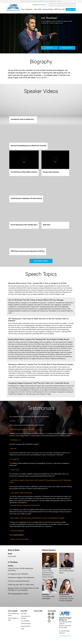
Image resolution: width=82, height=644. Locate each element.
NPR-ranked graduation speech (18, 594)
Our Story (24, 613)
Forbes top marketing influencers (19, 581)
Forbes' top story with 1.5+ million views (21, 584)
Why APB (38, 9)
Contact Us (71, 9)
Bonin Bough (46, 569)
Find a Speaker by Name (13, 614)
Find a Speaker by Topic (13, 619)
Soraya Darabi (64, 594)
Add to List (50, 48)
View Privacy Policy (65, 636)
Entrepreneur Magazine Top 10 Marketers (21, 577)
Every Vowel (12, 556)
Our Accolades (25, 621)
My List (35, 5)
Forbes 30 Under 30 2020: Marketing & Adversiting (21, 569)
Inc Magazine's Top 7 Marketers (18, 574)
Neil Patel (45, 594)
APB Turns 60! (60, 9)
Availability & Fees (67, 48)
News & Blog (48, 9)
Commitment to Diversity (26, 617)
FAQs (23, 629)
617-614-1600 (42, 5)
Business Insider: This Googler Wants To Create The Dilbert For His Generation (23, 589)
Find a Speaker (27, 9)
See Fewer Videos (41, 261)
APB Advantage (26, 623)
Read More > (42, 78)
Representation (26, 626)
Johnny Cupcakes (65, 569)
